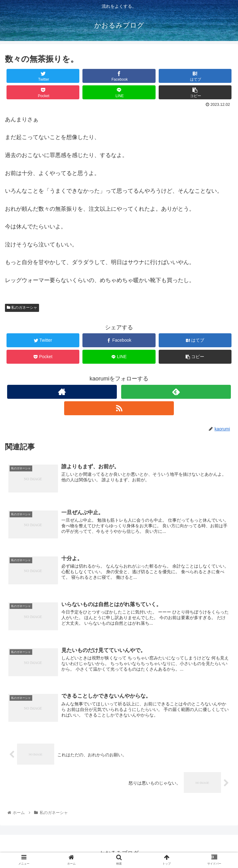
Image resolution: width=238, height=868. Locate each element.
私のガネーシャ (22, 308)
